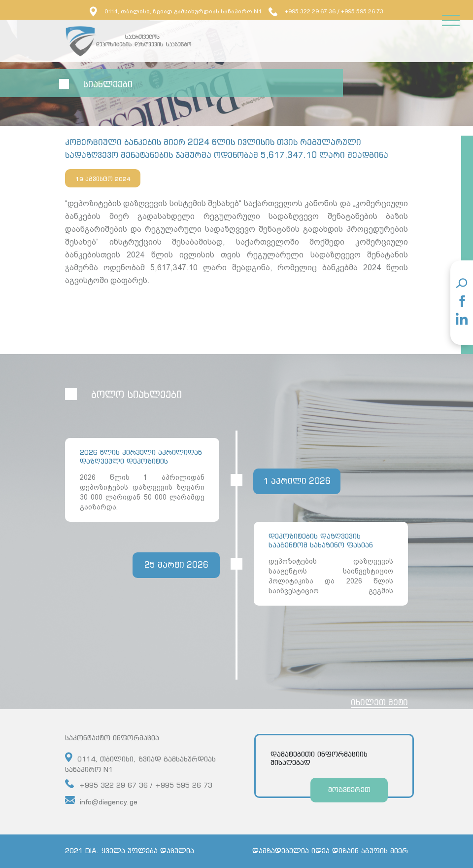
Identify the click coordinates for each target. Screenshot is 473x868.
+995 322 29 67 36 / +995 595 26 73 (139, 784)
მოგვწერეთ (349, 789)
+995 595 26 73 (362, 11)
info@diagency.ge (101, 800)
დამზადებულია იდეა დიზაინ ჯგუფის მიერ (330, 850)
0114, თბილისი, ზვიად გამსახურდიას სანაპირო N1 (176, 11)
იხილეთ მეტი (379, 702)
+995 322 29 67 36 (302, 11)
